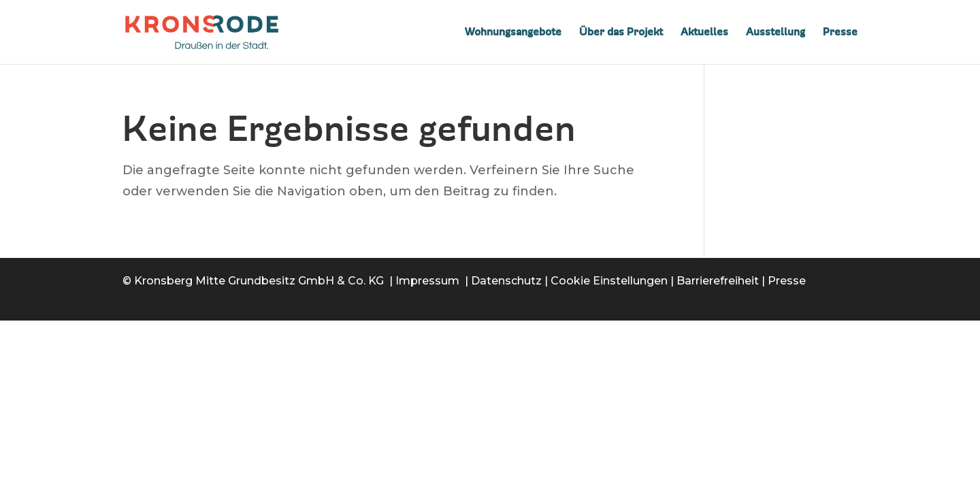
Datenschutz (506, 281)
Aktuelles (704, 33)
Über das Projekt (621, 33)
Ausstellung (775, 33)
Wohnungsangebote (513, 33)
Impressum (427, 281)
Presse (840, 33)
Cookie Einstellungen (609, 281)
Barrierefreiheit (718, 281)
